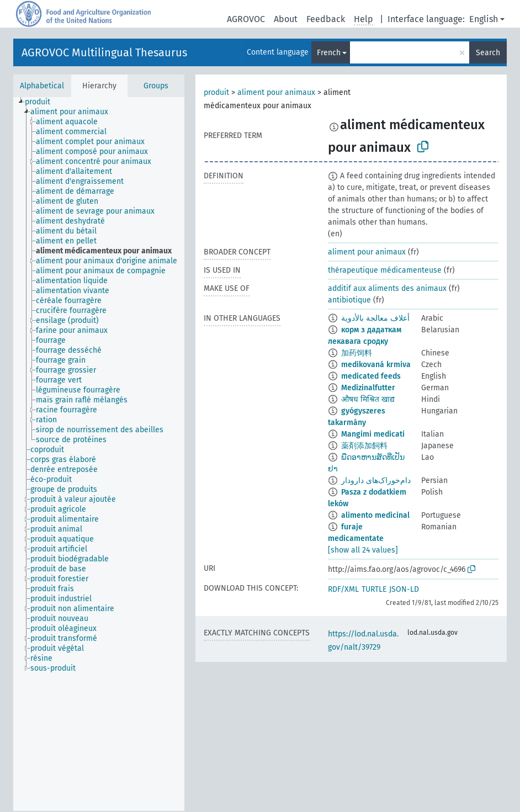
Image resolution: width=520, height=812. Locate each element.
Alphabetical (42, 86)
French (329, 53)
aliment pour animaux (276, 92)
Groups (156, 86)
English (484, 19)
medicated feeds (371, 376)
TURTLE (374, 589)
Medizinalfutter (368, 388)
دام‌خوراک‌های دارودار (376, 481)
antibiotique (349, 300)
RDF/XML (343, 589)
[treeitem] (42, 102)
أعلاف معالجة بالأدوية (375, 318)
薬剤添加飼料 (364, 446)
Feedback (326, 19)
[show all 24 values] (363, 550)
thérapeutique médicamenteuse (385, 270)
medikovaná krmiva (376, 365)
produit (216, 92)
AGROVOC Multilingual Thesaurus (104, 52)
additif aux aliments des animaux (387, 288)
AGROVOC (246, 19)
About (286, 19)
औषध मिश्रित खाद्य (368, 399)
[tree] (99, 454)
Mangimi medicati (373, 434)
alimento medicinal (375, 515)
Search (488, 53)
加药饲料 (357, 353)
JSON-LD (404, 589)
